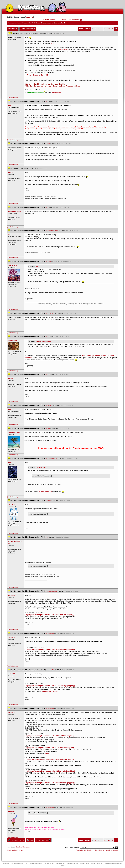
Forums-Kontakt (81, 850)
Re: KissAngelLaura (51, 459)
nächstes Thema (43, 840)
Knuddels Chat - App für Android (24, 863)
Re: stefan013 (50, 633)
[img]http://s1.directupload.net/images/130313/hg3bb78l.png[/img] (49, 736)
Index (30, 840)
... (102, 29)
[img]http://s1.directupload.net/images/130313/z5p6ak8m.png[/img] (50, 649)
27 (105, 29)
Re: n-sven (49, 405)
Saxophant (26, 847)
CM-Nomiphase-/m (45, 492)
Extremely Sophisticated (43, 342)
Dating (87, 863)
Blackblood (19, 847)
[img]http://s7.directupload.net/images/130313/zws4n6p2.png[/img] (50, 771)
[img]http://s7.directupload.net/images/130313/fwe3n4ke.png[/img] (49, 748)
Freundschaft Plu (73, 863)
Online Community (97, 863)
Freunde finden (60, 863)
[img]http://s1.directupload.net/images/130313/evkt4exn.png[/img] (49, 615)
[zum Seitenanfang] (13, 98)
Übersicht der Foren (49, 20)
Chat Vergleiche (109, 863)
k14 (37, 267)
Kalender (63, 20)
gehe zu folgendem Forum (72, 847)
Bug (38, 23)
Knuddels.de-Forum (14, 23)
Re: (47, 101)
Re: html (48, 144)
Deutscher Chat (8, 863)
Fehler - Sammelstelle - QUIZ (37, 75)
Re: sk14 (48, 261)
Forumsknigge (77, 20)
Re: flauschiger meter (52, 231)
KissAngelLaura (41, 468)
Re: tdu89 (48, 501)
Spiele (82, 863)
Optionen (13, 29)
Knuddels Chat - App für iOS (45, 863)
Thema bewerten (28, 29)
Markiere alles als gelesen (15, 850)
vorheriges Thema (16, 840)
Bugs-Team (65, 49)
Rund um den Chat (29, 23)
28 (109, 29)
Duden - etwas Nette (50, 691)
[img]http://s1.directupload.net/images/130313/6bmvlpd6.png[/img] (50, 783)
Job (62, 865)
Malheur (48, 753)
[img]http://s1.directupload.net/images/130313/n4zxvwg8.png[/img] (50, 686)
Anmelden (29, 17)
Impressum (119, 863)
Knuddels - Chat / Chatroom (96, 850)
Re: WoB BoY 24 (50, 313)
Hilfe (70, 20)
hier (52, 44)
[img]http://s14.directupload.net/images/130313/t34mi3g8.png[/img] (50, 759)
